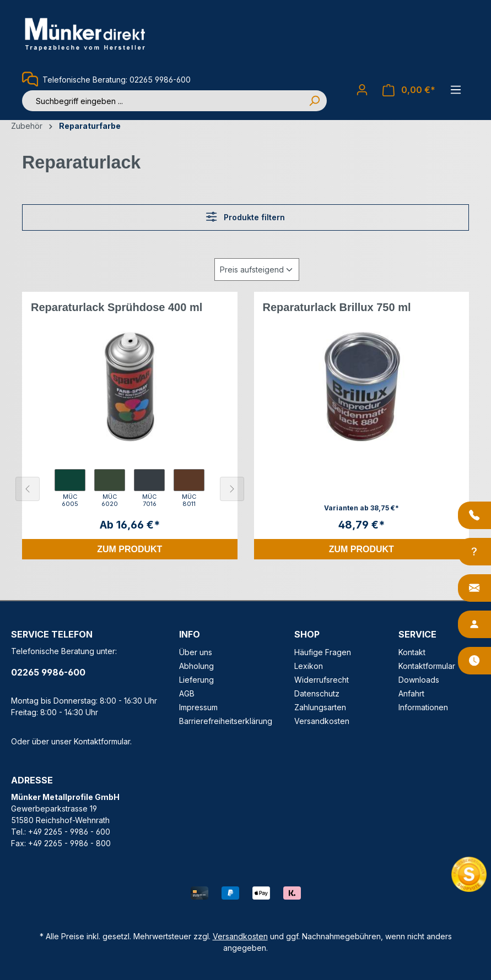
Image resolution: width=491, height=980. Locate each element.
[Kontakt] (474, 588)
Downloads (419, 680)
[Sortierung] (257, 269)
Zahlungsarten (320, 707)
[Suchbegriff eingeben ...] (162, 101)
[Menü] (456, 90)
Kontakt (412, 652)
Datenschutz (317, 693)
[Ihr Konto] (362, 90)
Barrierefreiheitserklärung (226, 721)
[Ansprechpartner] (474, 624)
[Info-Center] (474, 552)
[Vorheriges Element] (28, 489)
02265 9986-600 (48, 672)
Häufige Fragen (323, 652)
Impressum (198, 707)
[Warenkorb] (409, 90)
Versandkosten (322, 721)
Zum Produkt (130, 549)
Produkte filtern (245, 217)
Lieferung (196, 680)
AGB (187, 693)
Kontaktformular (102, 741)
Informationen (423, 707)
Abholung (196, 666)
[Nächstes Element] (232, 489)
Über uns (196, 652)
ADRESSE (32, 780)
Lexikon (309, 666)
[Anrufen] (474, 515)
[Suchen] (314, 101)
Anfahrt (411, 693)
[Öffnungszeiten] (474, 661)
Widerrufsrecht (322, 680)
